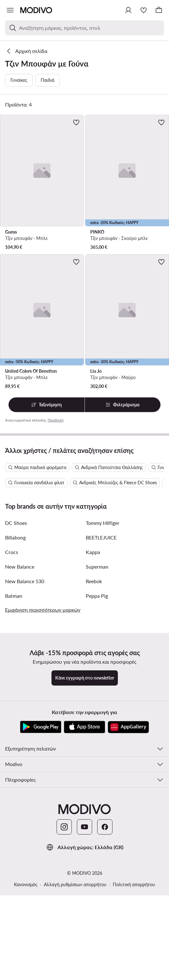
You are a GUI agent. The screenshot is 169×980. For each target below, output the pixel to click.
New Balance (20, 699)
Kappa (93, 684)
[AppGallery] (128, 859)
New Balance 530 (25, 713)
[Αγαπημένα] (144, 10)
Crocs (12, 684)
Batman (14, 728)
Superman (97, 699)
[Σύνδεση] (128, 10)
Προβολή (56, 420)
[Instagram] (64, 959)
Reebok (94, 713)
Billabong (15, 670)
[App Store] (84, 859)
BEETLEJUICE (101, 670)
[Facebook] (105, 959)
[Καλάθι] (159, 10)
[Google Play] (41, 859)
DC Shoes (16, 655)
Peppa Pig (97, 728)
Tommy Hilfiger (103, 655)
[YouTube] (84, 959)
